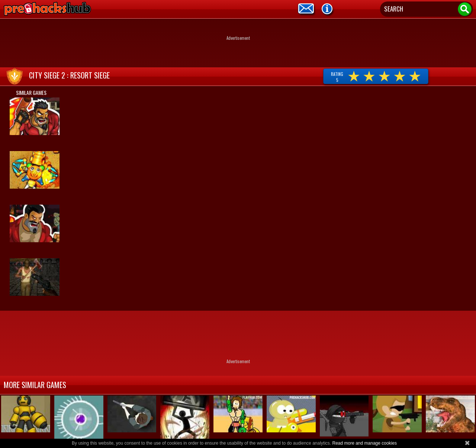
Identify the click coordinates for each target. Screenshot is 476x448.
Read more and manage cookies (364, 443)
